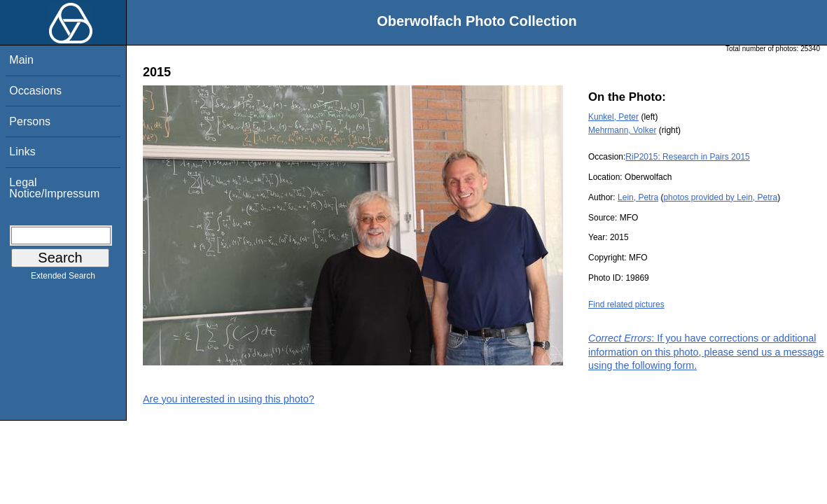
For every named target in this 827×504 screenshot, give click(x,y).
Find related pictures (626, 304)
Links (22, 152)
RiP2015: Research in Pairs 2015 (687, 157)
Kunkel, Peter (613, 117)
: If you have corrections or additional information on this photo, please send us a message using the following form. (706, 351)
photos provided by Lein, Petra (720, 197)
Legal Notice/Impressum (54, 188)
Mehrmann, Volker (622, 130)
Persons (30, 121)
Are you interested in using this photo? (229, 399)
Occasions (35, 91)
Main (21, 60)
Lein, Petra (638, 197)
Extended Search (63, 279)
